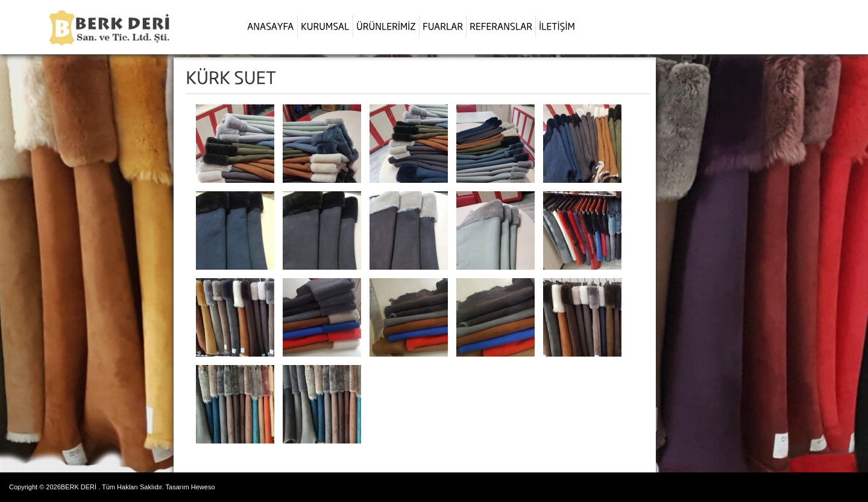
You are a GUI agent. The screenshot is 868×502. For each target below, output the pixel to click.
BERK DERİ (79, 487)
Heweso (203, 487)
